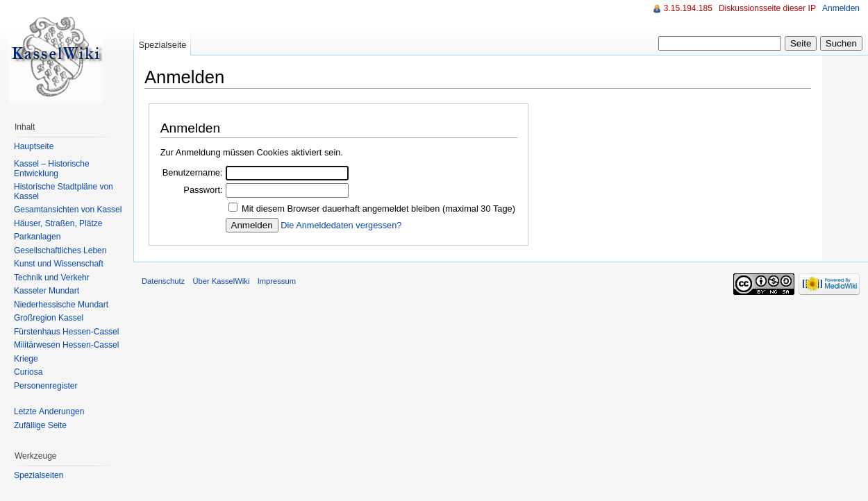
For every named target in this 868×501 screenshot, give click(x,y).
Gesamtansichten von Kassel (68, 210)
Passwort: (203, 190)
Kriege (26, 359)
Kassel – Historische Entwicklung (52, 169)
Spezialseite (162, 45)
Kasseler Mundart (47, 291)
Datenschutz (163, 281)
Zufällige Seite (40, 425)
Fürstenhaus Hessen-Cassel (66, 332)
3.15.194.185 (688, 8)
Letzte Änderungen (49, 411)
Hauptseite (34, 146)
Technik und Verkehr (52, 278)
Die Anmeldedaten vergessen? (341, 225)
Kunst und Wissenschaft (59, 264)
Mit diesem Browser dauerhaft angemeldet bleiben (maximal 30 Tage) (378, 209)
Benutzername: (193, 172)
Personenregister (45, 386)
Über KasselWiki (221, 281)
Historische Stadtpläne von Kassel (64, 192)
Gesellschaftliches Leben (60, 250)
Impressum (277, 281)
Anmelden (841, 8)
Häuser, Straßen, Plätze (58, 223)
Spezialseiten (39, 475)
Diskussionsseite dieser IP (767, 8)
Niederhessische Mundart (61, 305)
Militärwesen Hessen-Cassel (66, 345)
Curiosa (28, 372)
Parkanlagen (37, 237)
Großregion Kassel (49, 318)
